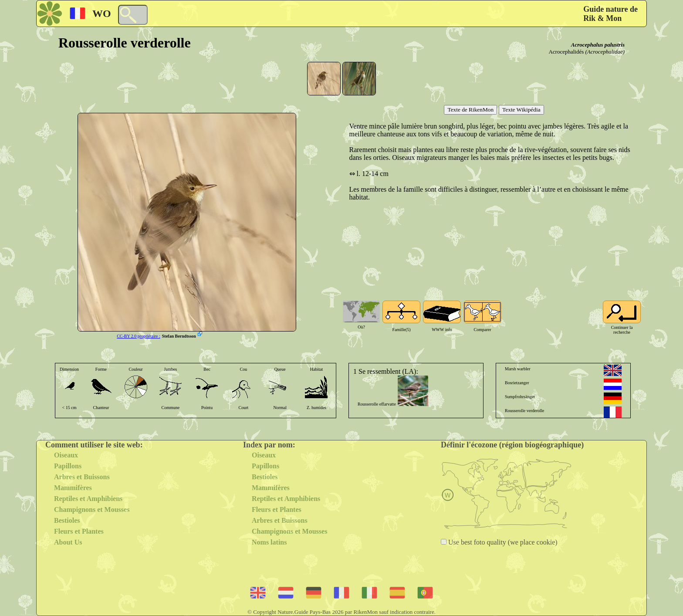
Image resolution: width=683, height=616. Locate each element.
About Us (68, 542)
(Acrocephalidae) (605, 52)
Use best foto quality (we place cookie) (502, 542)
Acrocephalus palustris (598, 45)
